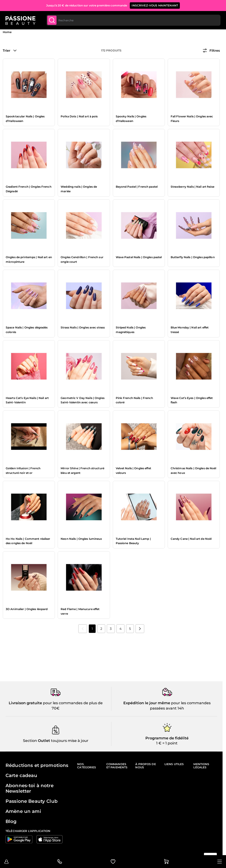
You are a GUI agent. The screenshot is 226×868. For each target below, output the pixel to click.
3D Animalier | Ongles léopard (27, 609)
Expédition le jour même (147, 703)
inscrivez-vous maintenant (155, 5)
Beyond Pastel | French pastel (137, 187)
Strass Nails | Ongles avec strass (83, 327)
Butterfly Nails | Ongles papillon (193, 257)
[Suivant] (140, 629)
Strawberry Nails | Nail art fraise (192, 187)
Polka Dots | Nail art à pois (79, 116)
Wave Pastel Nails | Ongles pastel (139, 257)
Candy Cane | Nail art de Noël (191, 539)
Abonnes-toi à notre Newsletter (30, 788)
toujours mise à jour (69, 741)
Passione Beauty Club (32, 801)
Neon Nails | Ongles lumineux (81, 539)
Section (30, 741)
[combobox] (133, 20)
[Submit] (52, 20)
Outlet (44, 741)
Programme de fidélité (167, 738)
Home (7, 32)
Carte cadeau (21, 775)
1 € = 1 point (167, 743)
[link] (83, 629)
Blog (11, 821)
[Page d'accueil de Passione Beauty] (20, 20)
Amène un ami (23, 811)
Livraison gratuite (25, 703)
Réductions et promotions (37, 765)
